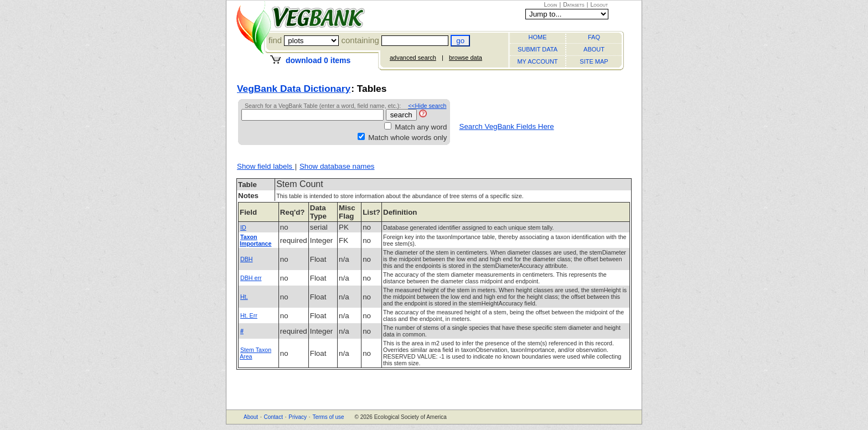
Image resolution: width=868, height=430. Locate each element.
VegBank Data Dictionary (294, 89)
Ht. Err (249, 315)
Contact (273, 417)
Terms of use (328, 417)
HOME (538, 37)
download (318, 60)
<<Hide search (427, 106)
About (251, 417)
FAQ (594, 37)
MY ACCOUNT (537, 61)
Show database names (337, 166)
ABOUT (594, 49)
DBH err (251, 278)
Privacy (298, 417)
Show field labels (266, 166)
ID (243, 227)
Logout (599, 4)
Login (551, 4)
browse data (466, 58)
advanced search (413, 58)
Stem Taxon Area (255, 353)
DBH (247, 259)
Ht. (244, 297)
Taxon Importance (255, 240)
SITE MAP (594, 61)
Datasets (574, 4)
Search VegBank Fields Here (507, 126)
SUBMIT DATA (538, 49)
